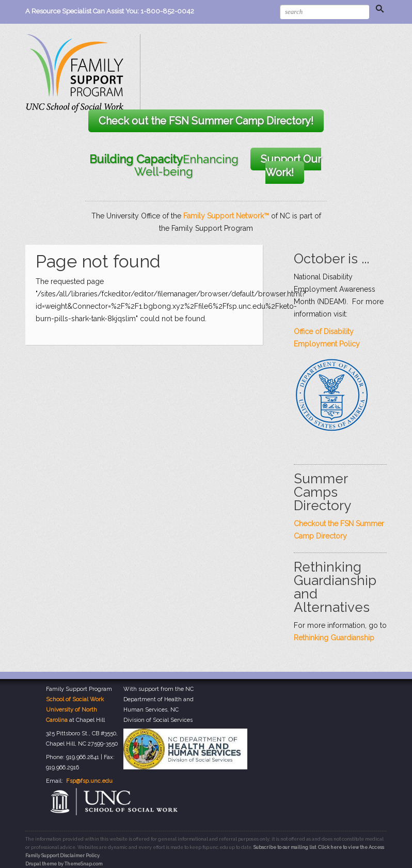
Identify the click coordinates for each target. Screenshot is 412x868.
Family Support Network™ (226, 216)
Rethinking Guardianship (334, 638)
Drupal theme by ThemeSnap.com (64, 864)
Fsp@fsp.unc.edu (89, 781)
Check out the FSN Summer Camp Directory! (206, 121)
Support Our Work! (291, 166)
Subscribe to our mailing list (285, 847)
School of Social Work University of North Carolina (75, 710)
